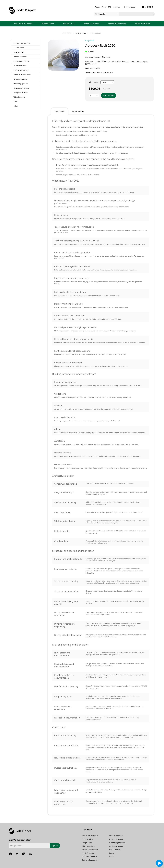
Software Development (22, 75)
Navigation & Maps (21, 93)
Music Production (143, 24)
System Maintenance (117, 24)
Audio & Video (48, 24)
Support (117, 7)
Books (16, 101)
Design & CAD (69, 24)
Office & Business (92, 24)
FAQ (110, 7)
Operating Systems (21, 84)
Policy (104, 7)
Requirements (78, 111)
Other (16, 106)
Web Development (20, 79)
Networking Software (21, 88)
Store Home (67, 33)
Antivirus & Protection (23, 24)
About (97, 7)
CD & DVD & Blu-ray (21, 70)
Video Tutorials (19, 97)
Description (60, 111)
